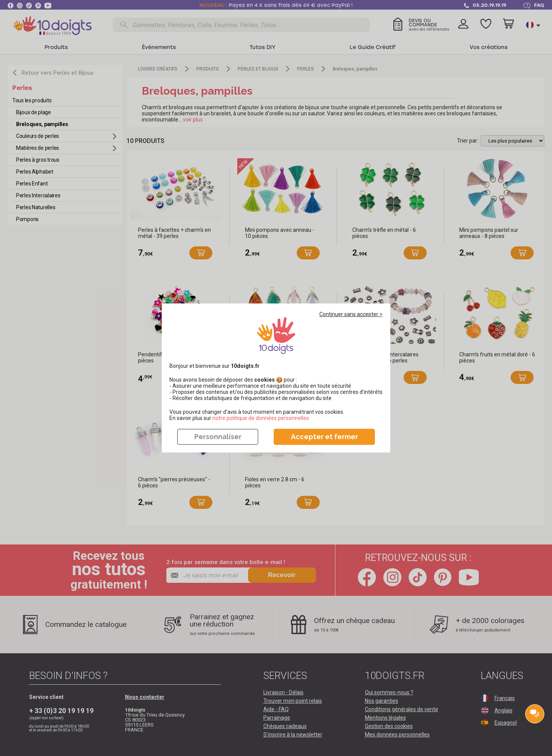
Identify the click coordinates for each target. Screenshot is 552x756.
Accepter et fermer (324, 437)
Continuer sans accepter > (351, 314)
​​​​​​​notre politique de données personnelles (261, 418)
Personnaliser (218, 437)
